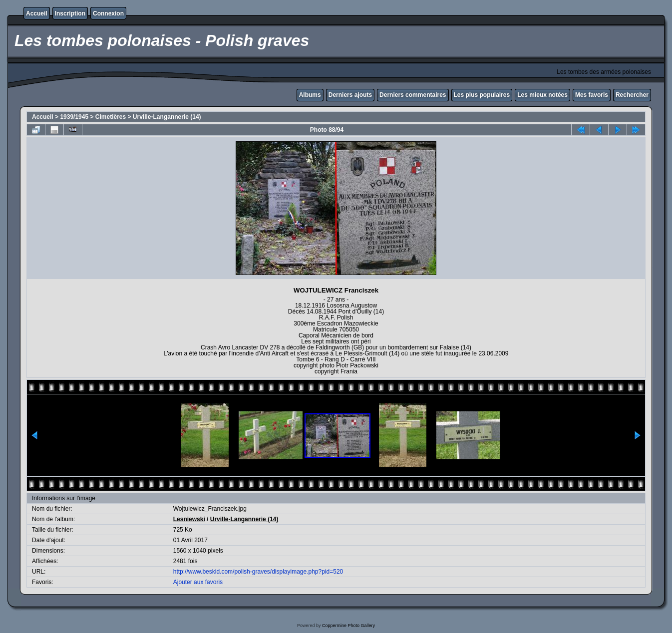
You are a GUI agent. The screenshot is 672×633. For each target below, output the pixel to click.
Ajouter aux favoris (198, 582)
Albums (310, 95)
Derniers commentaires (413, 95)
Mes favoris (592, 95)
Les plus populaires (482, 95)
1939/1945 (74, 117)
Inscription (70, 13)
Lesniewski (189, 519)
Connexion (108, 13)
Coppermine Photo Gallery (348, 626)
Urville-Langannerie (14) (167, 117)
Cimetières (111, 117)
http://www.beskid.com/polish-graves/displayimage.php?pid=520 (258, 572)
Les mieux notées (542, 95)
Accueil (37, 13)
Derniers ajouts (350, 95)
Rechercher (632, 95)
